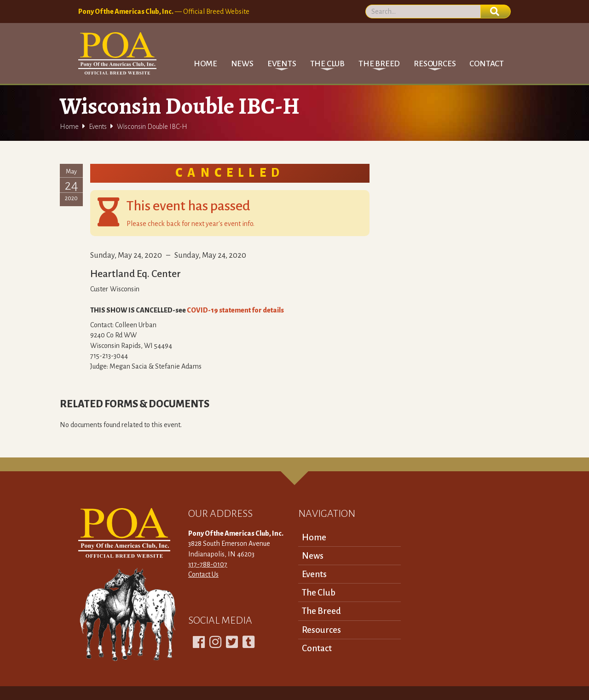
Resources (321, 630)
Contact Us (203, 574)
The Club (319, 593)
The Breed (321, 611)
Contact (487, 64)
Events (98, 127)
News (242, 64)
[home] (117, 53)
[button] (282, 64)
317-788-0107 (208, 564)
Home (205, 64)
